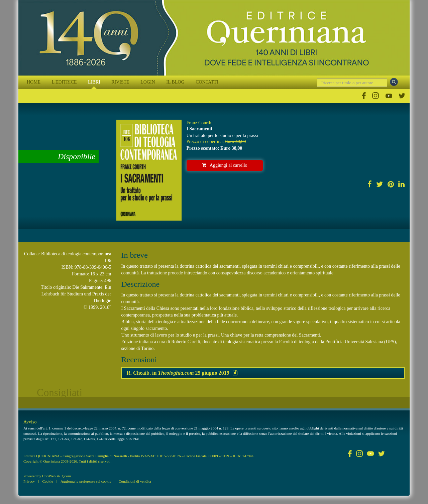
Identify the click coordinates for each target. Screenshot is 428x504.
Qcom (66, 476)
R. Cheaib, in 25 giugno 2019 (182, 373)
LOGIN (148, 82)
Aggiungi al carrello (225, 165)
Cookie (47, 481)
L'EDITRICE (64, 82)
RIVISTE (120, 82)
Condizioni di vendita (135, 481)
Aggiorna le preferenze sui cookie (86, 481)
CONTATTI (207, 82)
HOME (34, 82)
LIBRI (94, 82)
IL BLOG (175, 82)
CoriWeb (49, 476)
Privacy (29, 481)
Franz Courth (199, 123)
